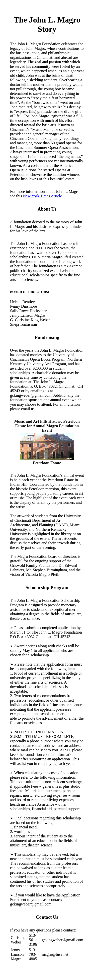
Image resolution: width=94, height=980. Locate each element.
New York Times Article (43, 196)
